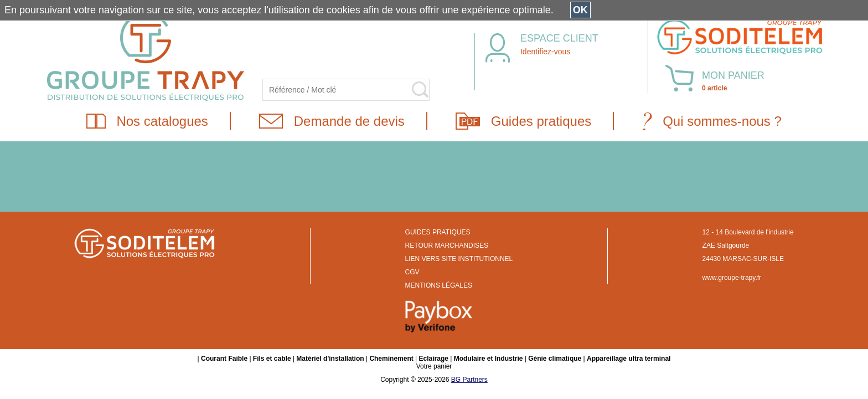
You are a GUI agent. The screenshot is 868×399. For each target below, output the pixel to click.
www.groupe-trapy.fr (732, 278)
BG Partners (469, 380)
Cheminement (391, 359)
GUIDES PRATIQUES (438, 232)
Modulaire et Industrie (489, 359)
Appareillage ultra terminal (629, 359)
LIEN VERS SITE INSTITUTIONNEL (459, 259)
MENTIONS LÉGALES (439, 285)
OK (580, 10)
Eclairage (434, 359)
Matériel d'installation (330, 359)
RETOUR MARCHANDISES (447, 245)
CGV (412, 272)
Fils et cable (272, 359)
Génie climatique (555, 359)
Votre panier (434, 366)
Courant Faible (224, 359)
